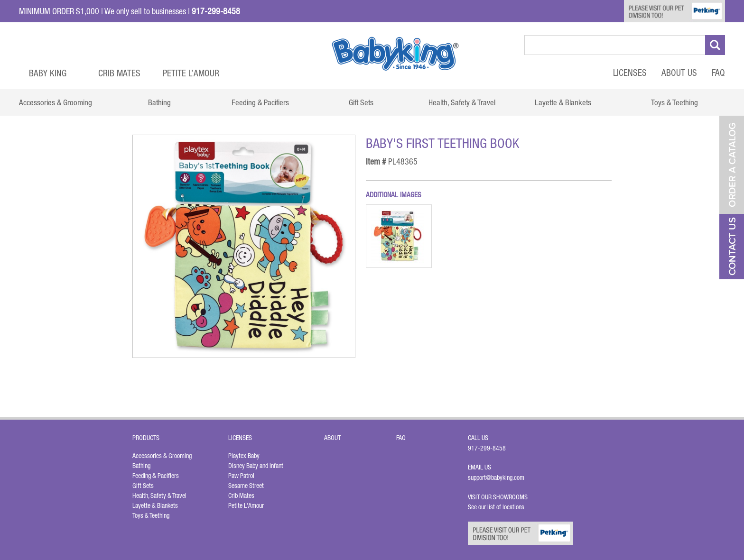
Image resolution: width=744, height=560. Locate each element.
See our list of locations (496, 507)
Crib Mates (119, 73)
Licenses (630, 73)
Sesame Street (246, 486)
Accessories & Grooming (162, 456)
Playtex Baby (244, 456)
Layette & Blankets (155, 505)
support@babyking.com (496, 477)
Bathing (141, 466)
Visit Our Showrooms (499, 497)
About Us (679, 73)
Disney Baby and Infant (256, 466)
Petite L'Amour (246, 505)
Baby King (48, 73)
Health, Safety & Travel (159, 496)
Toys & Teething (151, 515)
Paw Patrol (241, 476)
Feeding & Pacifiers (156, 476)
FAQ (718, 73)
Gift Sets (143, 486)
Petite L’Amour (191, 73)
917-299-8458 (487, 448)
